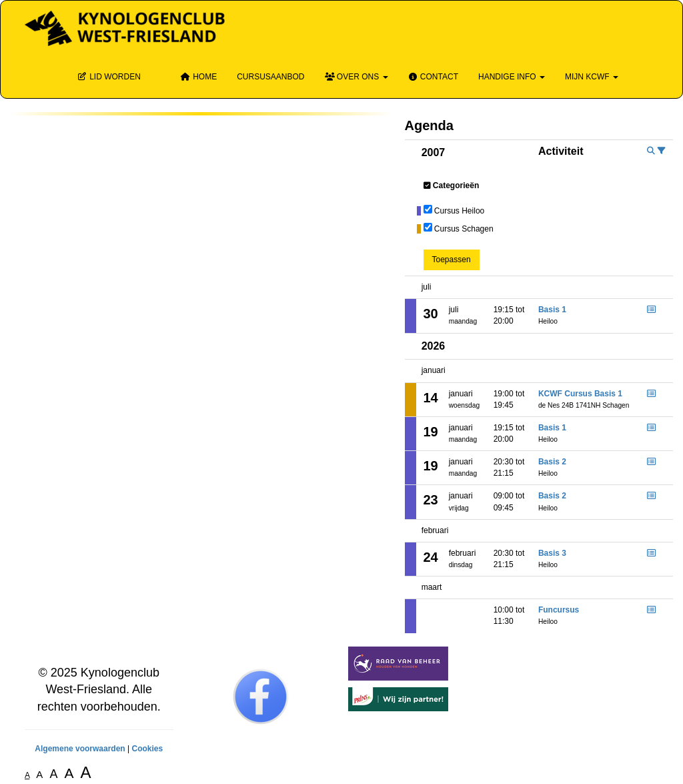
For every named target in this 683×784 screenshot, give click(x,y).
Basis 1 (552, 310)
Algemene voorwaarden (80, 749)
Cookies (147, 749)
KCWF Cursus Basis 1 (580, 394)
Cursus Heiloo (459, 211)
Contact (433, 77)
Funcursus (559, 610)
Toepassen (452, 260)
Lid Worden (109, 77)
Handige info (512, 77)
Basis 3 (552, 553)
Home (199, 77)
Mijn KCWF (592, 77)
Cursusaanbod (270, 77)
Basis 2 (552, 462)
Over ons (357, 77)
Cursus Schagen (464, 229)
